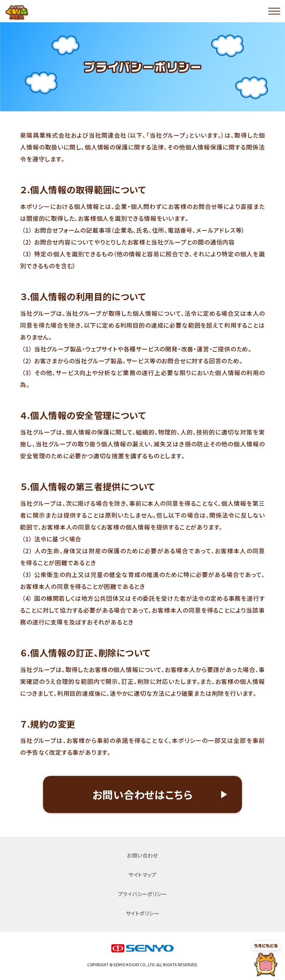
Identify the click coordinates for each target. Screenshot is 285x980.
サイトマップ (142, 875)
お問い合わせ (142, 855)
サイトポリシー (142, 913)
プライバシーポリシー (143, 894)
